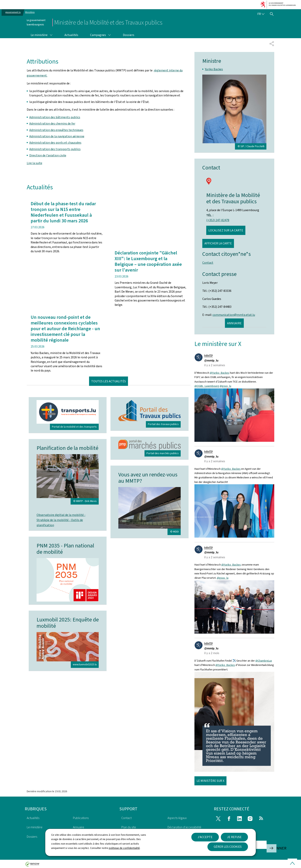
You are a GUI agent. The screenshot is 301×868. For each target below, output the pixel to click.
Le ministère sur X (210, 781)
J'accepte (205, 837)
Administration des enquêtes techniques (56, 130)
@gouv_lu (225, 386)
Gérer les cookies (228, 847)
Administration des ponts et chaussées (55, 143)
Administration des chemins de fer (52, 123)
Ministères (30, 12)
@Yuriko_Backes (220, 373)
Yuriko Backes (214, 69)
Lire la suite (35, 163)
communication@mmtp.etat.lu (234, 315)
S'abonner (272, 848)
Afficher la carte (218, 243)
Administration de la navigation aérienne (57, 136)
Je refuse (234, 837)
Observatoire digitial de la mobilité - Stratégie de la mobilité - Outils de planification (61, 520)
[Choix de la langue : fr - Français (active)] (261, 14)
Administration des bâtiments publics (55, 117)
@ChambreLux (264, 661)
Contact (208, 263)
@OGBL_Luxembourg (207, 386)
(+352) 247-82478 (218, 220)
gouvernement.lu (13, 12)
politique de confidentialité (124, 848)
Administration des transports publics (55, 149)
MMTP (208, 356)
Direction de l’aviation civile (48, 155)
